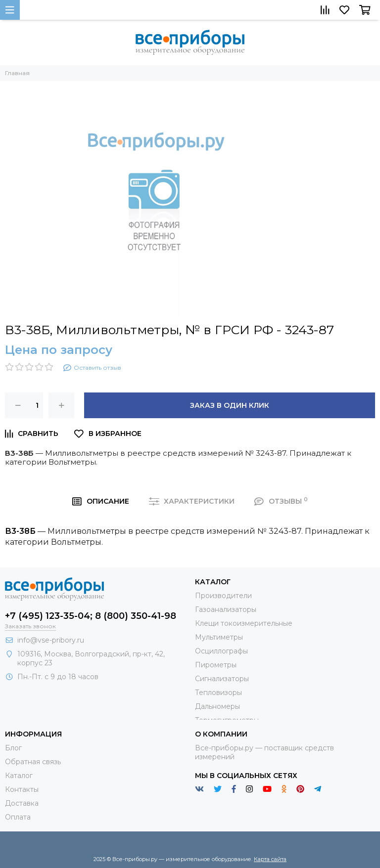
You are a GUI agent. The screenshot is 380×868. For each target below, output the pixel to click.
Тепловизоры (218, 693)
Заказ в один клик (230, 405)
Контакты (22, 789)
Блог (13, 748)
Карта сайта (270, 859)
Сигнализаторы (222, 679)
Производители (223, 596)
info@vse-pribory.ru (51, 640)
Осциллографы (221, 651)
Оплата (18, 817)
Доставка (22, 803)
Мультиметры (219, 637)
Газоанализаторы (226, 609)
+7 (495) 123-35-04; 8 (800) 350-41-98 (91, 616)
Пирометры (216, 665)
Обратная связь (33, 762)
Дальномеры (217, 706)
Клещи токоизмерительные (244, 623)
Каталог (19, 776)
